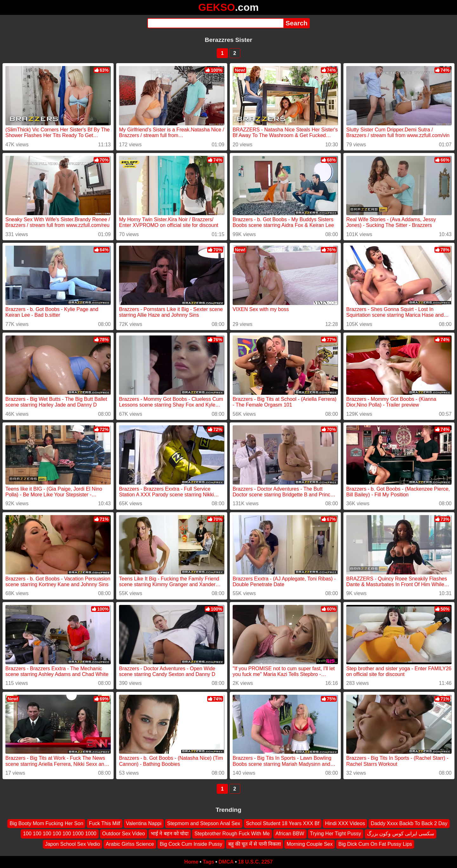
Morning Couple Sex (310, 844)
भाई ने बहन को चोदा (170, 834)
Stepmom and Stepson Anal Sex (204, 823)
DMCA (226, 862)
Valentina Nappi (144, 823)
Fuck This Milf (104, 823)
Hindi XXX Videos (345, 823)
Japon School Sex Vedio (73, 844)
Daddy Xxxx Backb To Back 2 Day (409, 823)
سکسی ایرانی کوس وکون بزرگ (401, 834)
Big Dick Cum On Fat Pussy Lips (375, 844)
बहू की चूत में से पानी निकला (255, 844)
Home (191, 862)
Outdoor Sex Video (124, 834)
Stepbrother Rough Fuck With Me (232, 834)
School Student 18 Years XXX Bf (283, 823)
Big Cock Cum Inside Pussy (191, 844)
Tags (209, 862)
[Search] (215, 23)
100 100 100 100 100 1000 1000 (60, 834)
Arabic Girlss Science (130, 844)
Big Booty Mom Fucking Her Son (46, 823)
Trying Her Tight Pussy (336, 834)
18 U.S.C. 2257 (255, 862)
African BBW (290, 834)
